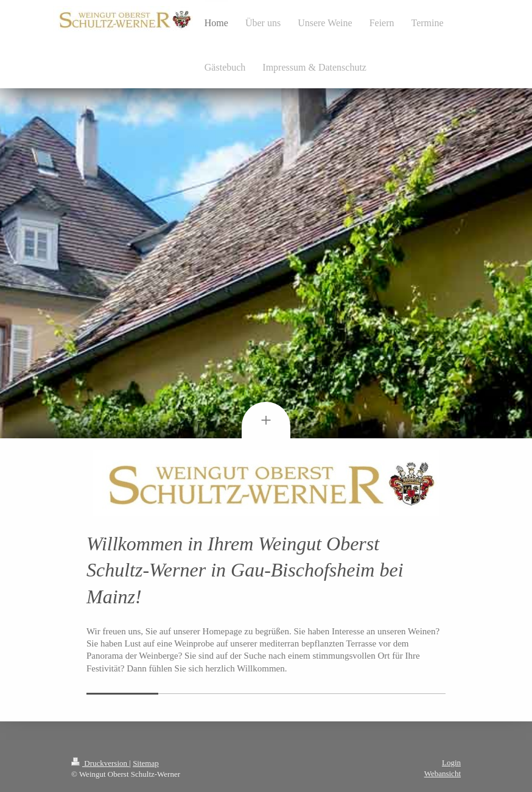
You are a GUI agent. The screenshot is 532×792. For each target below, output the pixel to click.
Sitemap (146, 763)
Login (451, 762)
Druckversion (100, 763)
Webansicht (443, 773)
